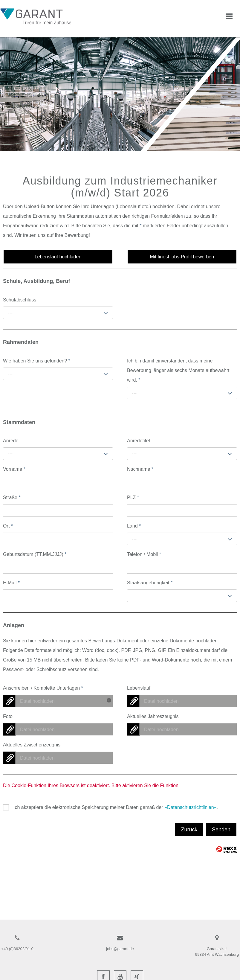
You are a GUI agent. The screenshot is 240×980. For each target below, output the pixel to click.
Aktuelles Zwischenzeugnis (32, 745)
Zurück (189, 830)
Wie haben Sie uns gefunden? (37, 361)
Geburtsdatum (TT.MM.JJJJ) (35, 554)
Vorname (14, 469)
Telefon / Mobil (144, 554)
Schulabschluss (20, 300)
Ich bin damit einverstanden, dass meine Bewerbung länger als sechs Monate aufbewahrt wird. (178, 370)
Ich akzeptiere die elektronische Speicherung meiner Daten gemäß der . (116, 807)
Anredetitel (139, 441)
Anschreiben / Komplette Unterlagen (43, 688)
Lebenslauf (139, 688)
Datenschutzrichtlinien (191, 807)
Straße (12, 497)
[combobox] (58, 313)
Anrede (11, 441)
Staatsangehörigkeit (150, 583)
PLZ (133, 497)
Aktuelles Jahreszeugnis (153, 716)
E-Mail (11, 583)
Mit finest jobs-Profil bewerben (182, 257)
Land (134, 526)
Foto (8, 716)
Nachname (140, 469)
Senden (221, 830)
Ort (8, 526)
